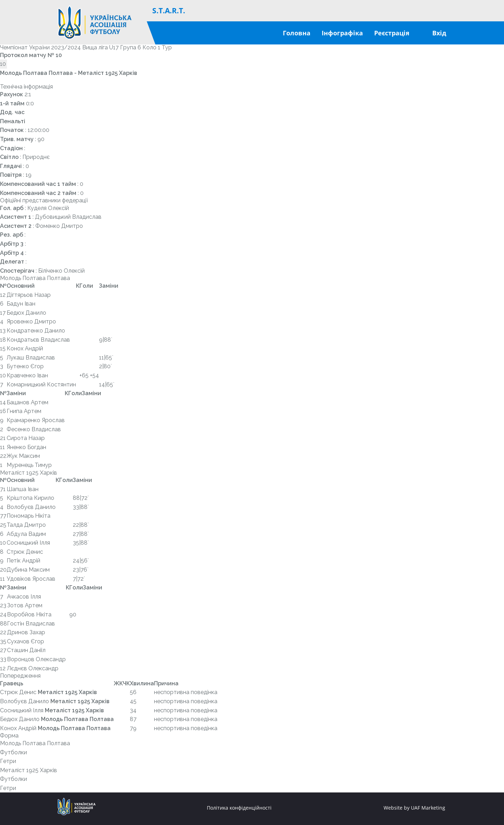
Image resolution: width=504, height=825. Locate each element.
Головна (297, 33)
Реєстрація (392, 33)
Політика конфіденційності (239, 808)
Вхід (439, 33)
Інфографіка (342, 33)
